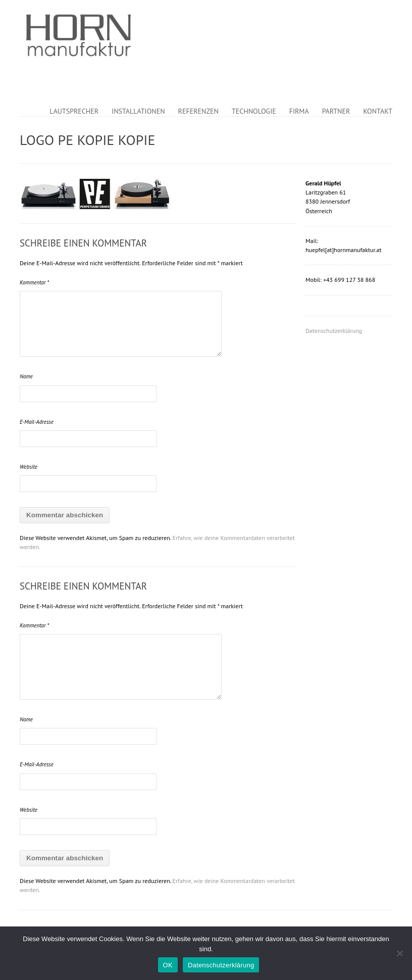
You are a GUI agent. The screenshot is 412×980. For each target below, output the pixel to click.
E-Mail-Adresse (37, 422)
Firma (299, 111)
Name (26, 376)
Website (29, 467)
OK (168, 965)
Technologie (254, 111)
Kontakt (378, 111)
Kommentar (34, 282)
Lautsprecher (74, 111)
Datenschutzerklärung (334, 331)
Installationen (138, 111)
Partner (336, 111)
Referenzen (198, 111)
